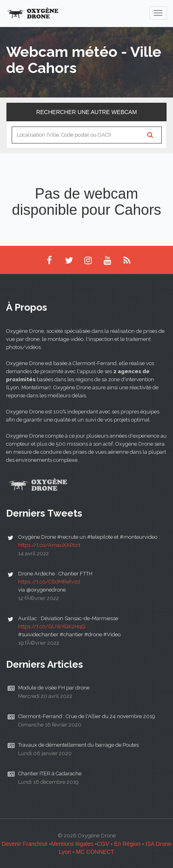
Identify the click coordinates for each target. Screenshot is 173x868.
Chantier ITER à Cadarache (50, 774)
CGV (103, 844)
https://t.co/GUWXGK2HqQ (52, 626)
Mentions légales (72, 844)
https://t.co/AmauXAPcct (49, 545)
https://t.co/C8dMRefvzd (49, 582)
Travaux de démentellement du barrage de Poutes (78, 745)
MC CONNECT (95, 852)
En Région (127, 844)
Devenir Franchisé (25, 844)
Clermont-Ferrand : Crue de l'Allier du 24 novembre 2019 (87, 716)
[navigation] (158, 13)
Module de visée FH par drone (54, 688)
